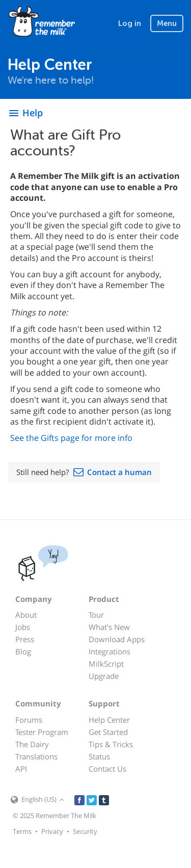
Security (85, 831)
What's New (109, 627)
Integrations (110, 651)
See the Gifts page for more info (71, 438)
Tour (96, 615)
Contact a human (119, 472)
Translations (36, 756)
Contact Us (107, 769)
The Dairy (32, 744)
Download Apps (117, 639)
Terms (22, 831)
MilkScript (106, 664)
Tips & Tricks (111, 744)
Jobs (23, 627)
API (21, 769)
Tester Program (42, 732)
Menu (167, 23)
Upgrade (104, 676)
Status (99, 756)
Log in (130, 23)
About (26, 615)
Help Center (109, 720)
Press (25, 639)
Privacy (52, 831)
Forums (29, 720)
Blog (23, 651)
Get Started (108, 732)
